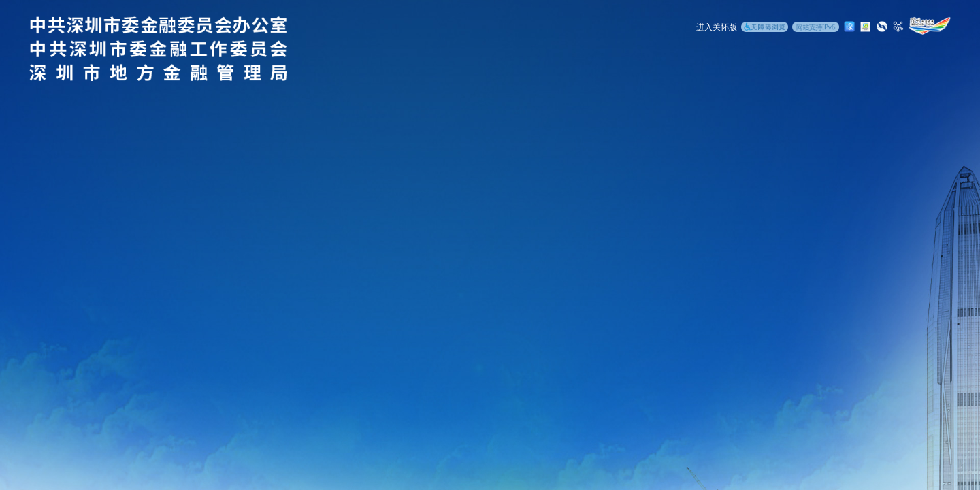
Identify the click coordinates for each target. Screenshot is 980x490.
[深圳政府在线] (930, 26)
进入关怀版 (717, 27)
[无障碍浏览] (765, 28)
